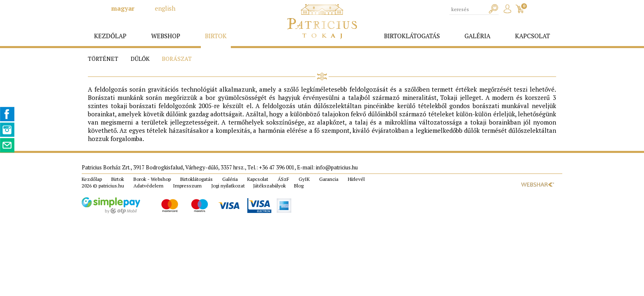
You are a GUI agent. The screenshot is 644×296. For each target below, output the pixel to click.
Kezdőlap (92, 179)
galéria (477, 36)
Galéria (230, 179)
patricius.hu (111, 186)
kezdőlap (110, 36)
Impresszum (187, 186)
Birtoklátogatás (197, 179)
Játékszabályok (269, 186)
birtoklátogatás (412, 36)
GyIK (304, 179)
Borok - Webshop (152, 179)
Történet (103, 59)
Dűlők (140, 59)
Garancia (329, 179)
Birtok (118, 179)
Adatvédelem (148, 186)
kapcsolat (532, 36)
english (165, 8)
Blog (299, 186)
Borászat (177, 59)
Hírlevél (356, 179)
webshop (166, 36)
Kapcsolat (258, 179)
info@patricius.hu (337, 167)
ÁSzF (283, 179)
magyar (123, 8)
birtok (216, 36)
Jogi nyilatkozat (228, 186)
